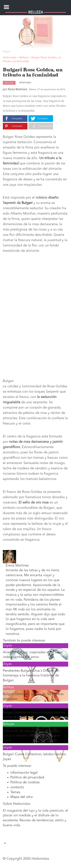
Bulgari (27, 203)
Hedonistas (36, 5)
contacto (17, 787)
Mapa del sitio (22, 797)
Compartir (17, 119)
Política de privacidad (27, 777)
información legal (24, 773)
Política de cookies (25, 782)
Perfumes (26, 83)
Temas (15, 792)
